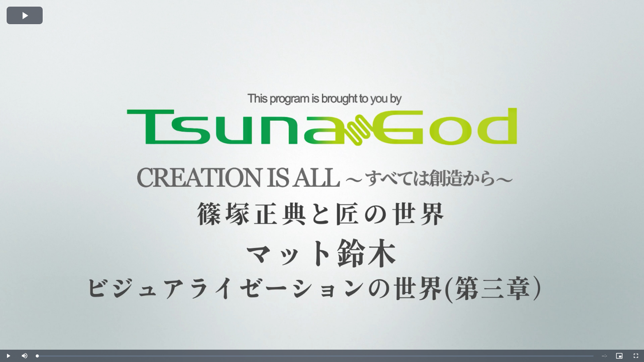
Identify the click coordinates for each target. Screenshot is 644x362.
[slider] (315, 356)
